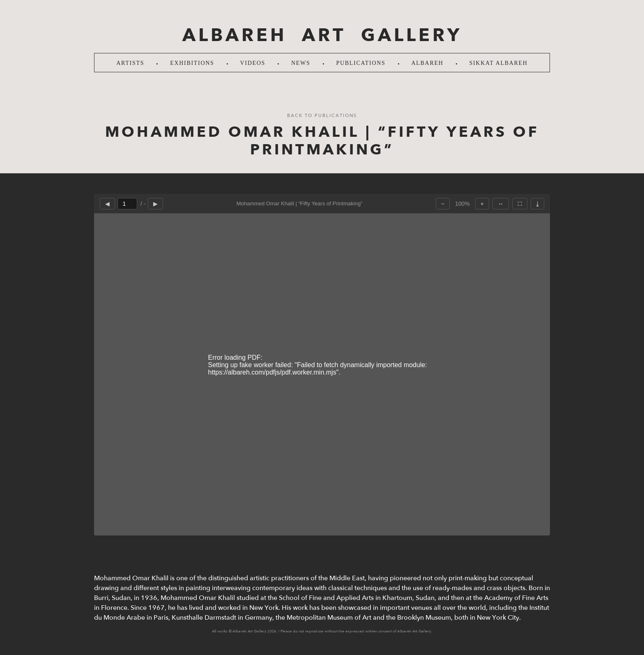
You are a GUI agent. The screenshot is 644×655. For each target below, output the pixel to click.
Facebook (630, 327)
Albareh (428, 63)
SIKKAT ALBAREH (499, 63)
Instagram (630, 305)
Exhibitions (192, 63)
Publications (361, 63)
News (301, 63)
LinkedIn (630, 350)
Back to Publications (322, 116)
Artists (130, 63)
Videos (253, 63)
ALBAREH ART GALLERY (322, 35)
